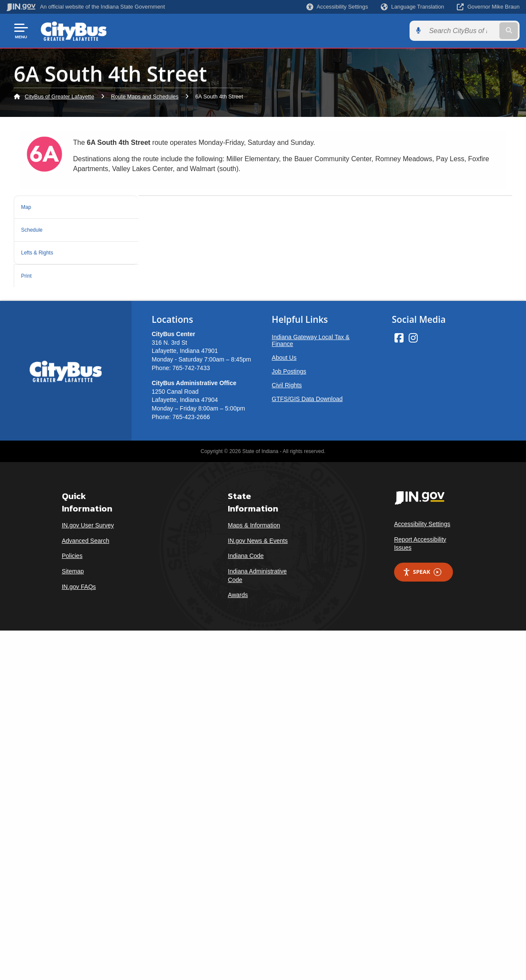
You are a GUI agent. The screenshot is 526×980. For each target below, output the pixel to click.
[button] (337, 7)
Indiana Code (246, 906)
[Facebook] (399, 687)
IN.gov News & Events (258, 890)
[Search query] (461, 31)
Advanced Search (86, 890)
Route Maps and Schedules (145, 96)
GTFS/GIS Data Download (307, 748)
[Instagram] (413, 687)
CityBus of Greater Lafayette (60, 96)
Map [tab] (28, 206)
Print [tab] (29, 270)
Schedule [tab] (36, 227)
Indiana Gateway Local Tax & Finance (310, 690)
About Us (284, 707)
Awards (238, 944)
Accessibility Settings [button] (422, 873)
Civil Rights (287, 735)
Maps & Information (254, 875)
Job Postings (289, 721)
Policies (72, 906)
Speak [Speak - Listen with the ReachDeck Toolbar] (422, 921)
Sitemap (73, 921)
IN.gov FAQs (79, 936)
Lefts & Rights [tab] (44, 248)
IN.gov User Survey (88, 875)
